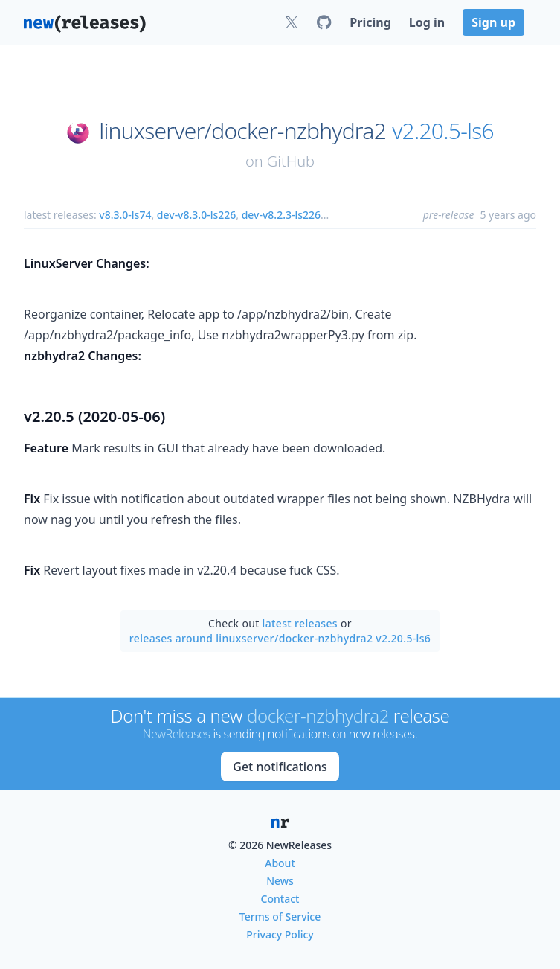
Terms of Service (280, 917)
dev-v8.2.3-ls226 (281, 215)
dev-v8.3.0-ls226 (196, 215)
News (280, 881)
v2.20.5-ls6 (443, 131)
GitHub (291, 161)
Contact (280, 899)
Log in (427, 22)
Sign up (493, 22)
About (280, 863)
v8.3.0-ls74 (125, 215)
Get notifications (280, 767)
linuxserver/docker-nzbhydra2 (242, 131)
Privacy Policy (280, 934)
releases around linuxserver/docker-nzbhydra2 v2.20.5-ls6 (280, 638)
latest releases (300, 623)
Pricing (370, 22)
